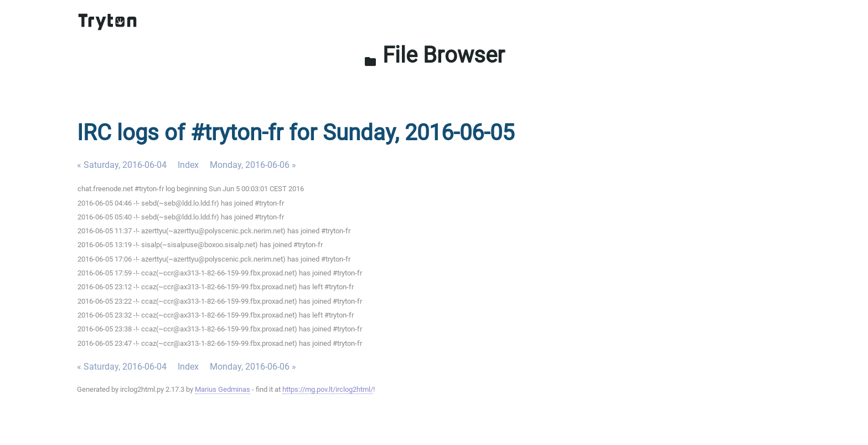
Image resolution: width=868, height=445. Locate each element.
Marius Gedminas (223, 389)
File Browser (434, 55)
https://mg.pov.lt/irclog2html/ (328, 389)
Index (188, 165)
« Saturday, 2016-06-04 (122, 165)
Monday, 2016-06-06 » (253, 165)
